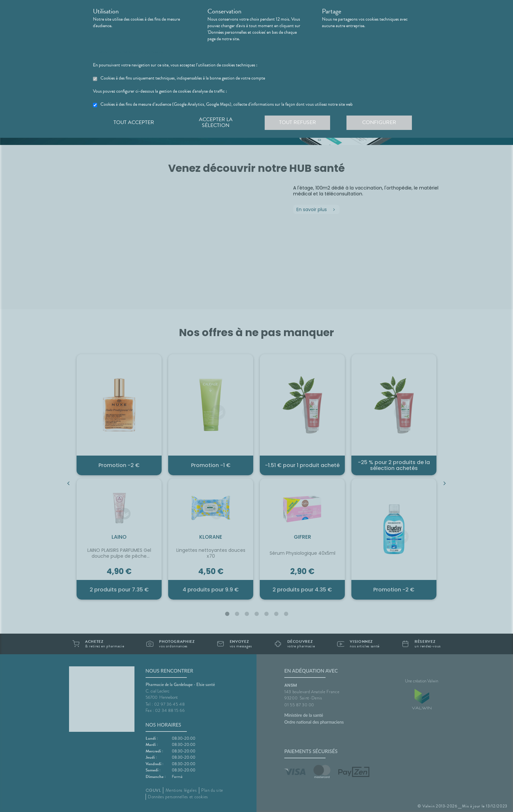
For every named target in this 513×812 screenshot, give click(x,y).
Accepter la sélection (216, 122)
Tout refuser (298, 122)
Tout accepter (134, 122)
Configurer (379, 122)
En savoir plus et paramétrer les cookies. (128, 52)
